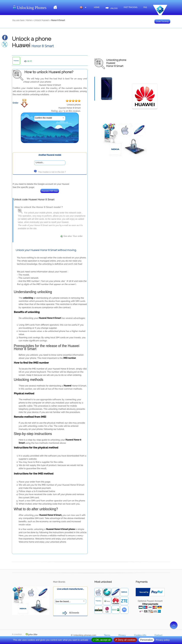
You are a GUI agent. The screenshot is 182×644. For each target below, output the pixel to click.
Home (97, 7)
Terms (107, 635)
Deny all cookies (125, 640)
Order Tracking (162, 21)
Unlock (112, 7)
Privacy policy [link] (163, 640)
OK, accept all (102, 640)
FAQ (145, 7)
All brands (70, 613)
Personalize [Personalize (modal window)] (146, 640)
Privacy (122, 635)
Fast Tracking (131, 7)
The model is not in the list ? (50, 172)
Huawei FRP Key (50, 191)
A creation (25, 634)
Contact (158, 635)
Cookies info (140, 635)
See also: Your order (72, 236)
